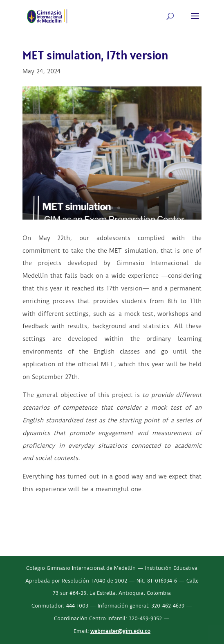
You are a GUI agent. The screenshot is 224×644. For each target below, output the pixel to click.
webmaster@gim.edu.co (120, 631)
